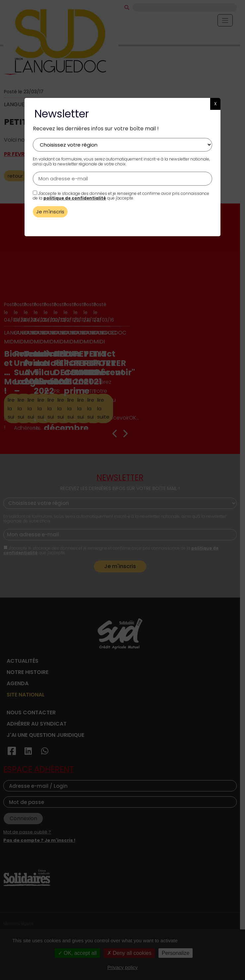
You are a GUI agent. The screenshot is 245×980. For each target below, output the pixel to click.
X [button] (215, 104)
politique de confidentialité (75, 198)
